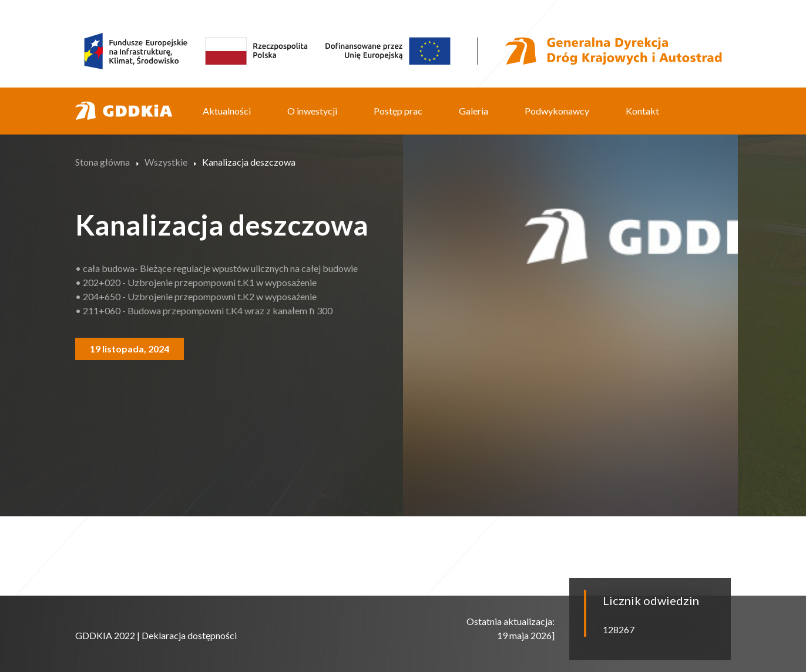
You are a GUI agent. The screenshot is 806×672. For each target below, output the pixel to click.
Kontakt (642, 111)
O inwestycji (312, 111)
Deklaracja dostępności (189, 635)
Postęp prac (398, 111)
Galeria (473, 111)
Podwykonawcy (557, 111)
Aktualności (227, 111)
